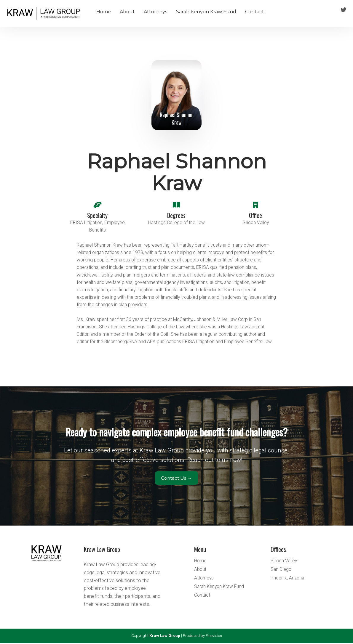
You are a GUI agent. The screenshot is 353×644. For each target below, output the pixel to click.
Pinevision (214, 637)
